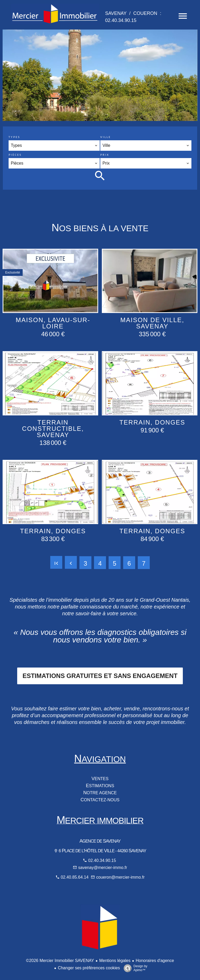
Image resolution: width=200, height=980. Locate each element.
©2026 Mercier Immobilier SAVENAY (60, 961)
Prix (105, 155)
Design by (134, 968)
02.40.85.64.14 (75, 877)
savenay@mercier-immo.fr (103, 868)
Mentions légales (115, 961)
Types (14, 137)
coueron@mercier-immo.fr (120, 877)
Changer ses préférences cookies (89, 968)
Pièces (15, 155)
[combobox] (54, 146)
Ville (106, 137)
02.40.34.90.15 (102, 860)
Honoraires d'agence (155, 961)
